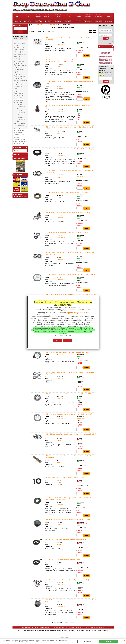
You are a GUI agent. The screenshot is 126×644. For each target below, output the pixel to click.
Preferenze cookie (63, 638)
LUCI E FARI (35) (20, 98)
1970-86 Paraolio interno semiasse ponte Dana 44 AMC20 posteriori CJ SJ (68, 192)
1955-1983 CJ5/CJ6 (58, 16)
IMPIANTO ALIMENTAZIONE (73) (20, 70)
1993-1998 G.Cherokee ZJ (98, 16)
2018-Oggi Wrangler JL (58, 21)
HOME (18, 17)
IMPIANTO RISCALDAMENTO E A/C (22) (21, 87)
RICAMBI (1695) (19, 39)
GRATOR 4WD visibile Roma (98, 21)
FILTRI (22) (19, 57)
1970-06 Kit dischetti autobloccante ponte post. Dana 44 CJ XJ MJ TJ (66, 233)
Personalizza (87, 641)
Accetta (108, 641)
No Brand (60, 134)
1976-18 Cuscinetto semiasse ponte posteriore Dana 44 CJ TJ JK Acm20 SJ (68, 394)
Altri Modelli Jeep (78, 21)
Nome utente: (103, 28)
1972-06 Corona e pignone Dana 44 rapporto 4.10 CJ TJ (62, 560)
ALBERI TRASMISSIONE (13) (20, 43)
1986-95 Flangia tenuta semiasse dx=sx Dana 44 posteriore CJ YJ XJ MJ (67, 352)
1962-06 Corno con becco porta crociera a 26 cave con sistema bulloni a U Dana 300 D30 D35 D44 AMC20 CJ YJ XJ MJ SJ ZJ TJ (70, 61)
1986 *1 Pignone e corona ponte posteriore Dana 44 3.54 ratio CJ (65, 478)
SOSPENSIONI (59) (21, 126)
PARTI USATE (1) (19, 144)
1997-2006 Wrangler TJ (109, 16)
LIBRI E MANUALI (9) (20, 142)
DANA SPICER (61, 45)
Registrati (111, 43)
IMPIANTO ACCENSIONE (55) (21, 64)
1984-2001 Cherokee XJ (78, 16)
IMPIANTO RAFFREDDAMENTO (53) (22, 81)
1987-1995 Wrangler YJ (88, 16)
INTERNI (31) (19, 95)
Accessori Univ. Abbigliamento (88, 21)
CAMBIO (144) (20, 47)
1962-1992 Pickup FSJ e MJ (48, 16)
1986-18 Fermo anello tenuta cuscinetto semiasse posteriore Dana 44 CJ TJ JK (69, 414)
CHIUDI (124, 640)
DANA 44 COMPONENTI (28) (21, 119)
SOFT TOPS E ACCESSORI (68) (19, 134)
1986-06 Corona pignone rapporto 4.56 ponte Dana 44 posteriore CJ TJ (67, 540)
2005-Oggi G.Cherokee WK (38, 21)
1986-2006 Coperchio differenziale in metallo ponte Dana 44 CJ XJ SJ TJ (67, 520)
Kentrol (59, 441)
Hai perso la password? (108, 42)
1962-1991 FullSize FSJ (38, 16)
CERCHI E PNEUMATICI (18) (19, 138)
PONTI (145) (19, 102)
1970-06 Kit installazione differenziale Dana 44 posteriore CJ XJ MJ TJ (67, 580)
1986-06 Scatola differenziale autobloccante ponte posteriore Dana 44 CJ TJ (69, 213)
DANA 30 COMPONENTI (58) (21, 113)
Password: (102, 33)
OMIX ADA (60, 66)
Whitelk (59, 544)
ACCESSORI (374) (19, 131)
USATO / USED (109, 22)
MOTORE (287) (20, 100)
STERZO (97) (19, 128)
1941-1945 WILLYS (28, 16)
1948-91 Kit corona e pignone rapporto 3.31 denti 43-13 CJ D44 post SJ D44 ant (70, 295)
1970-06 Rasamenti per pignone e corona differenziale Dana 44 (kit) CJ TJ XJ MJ (70, 275)
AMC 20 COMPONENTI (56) (21, 107)
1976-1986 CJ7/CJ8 (68, 16)
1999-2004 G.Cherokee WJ (18, 21)
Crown (59, 197)
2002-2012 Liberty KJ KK (28, 21)
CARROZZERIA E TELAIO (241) (20, 51)
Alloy (58, 565)
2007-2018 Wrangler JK (48, 21)
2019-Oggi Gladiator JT (68, 21)
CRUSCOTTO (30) (21, 54)
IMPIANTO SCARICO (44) (20, 92)
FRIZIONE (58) (20, 61)
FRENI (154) (19, 59)
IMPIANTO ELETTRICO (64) (20, 75)
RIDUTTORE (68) (20, 124)
